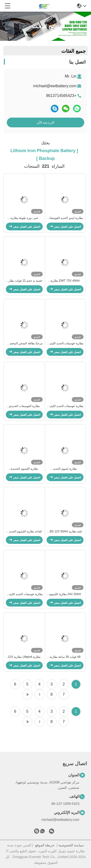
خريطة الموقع (45, 845)
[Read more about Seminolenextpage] (40, 722)
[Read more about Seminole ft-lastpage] (27, 722)
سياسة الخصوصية (71, 845)
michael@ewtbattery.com (55, 86)
